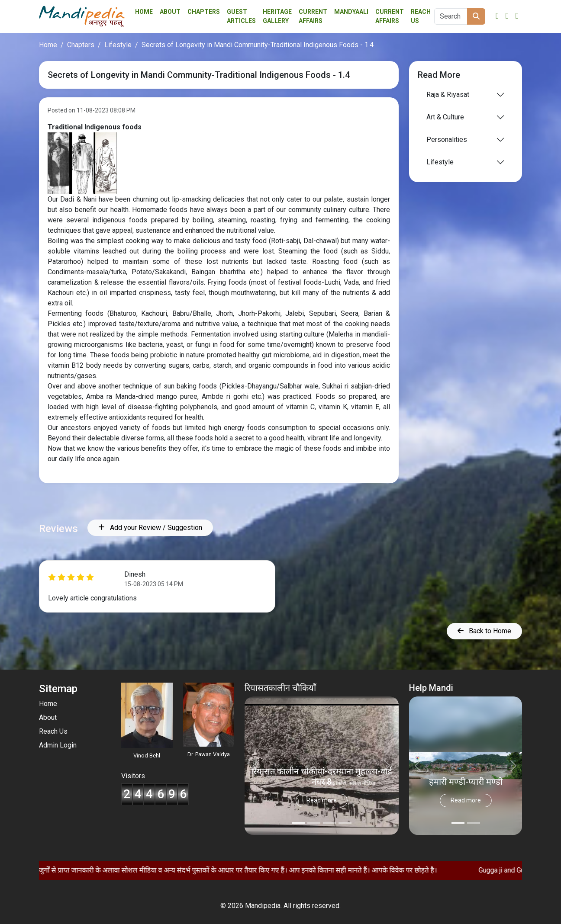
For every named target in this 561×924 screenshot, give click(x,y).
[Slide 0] (298, 823)
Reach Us (421, 16)
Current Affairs (390, 16)
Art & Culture (445, 117)
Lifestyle (118, 45)
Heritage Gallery (277, 16)
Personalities (447, 140)
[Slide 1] (314, 823)
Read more (322, 800)
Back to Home (484, 631)
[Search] (451, 16)
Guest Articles (241, 16)
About (170, 12)
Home (144, 12)
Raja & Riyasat (448, 95)
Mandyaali (351, 12)
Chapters (204, 12)
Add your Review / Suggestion (150, 528)
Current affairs (313, 16)
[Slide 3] (345, 823)
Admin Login (58, 745)
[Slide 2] (329, 823)
